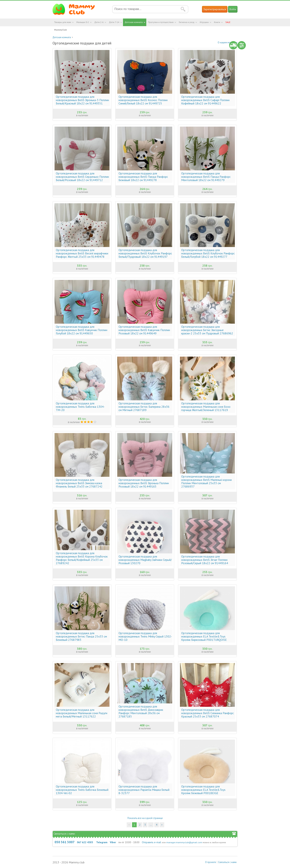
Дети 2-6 (99, 22)
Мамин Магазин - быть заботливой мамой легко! (76, 9)
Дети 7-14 (114, 22)
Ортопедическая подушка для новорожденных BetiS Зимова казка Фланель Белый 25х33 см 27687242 (79, 483)
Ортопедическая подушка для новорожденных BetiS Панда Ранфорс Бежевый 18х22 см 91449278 (143, 177)
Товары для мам (63, 22)
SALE (228, 22)
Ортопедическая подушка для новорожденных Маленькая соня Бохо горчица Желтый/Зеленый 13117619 (206, 407)
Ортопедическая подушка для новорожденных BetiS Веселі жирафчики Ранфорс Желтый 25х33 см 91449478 (82, 253)
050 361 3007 (65, 842)
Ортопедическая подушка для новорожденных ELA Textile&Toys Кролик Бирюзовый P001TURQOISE (204, 636)
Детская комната (134, 22)
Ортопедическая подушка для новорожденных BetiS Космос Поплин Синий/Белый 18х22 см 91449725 (143, 100)
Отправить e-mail (151, 842)
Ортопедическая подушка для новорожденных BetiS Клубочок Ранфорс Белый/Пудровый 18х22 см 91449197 (145, 253)
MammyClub (60, 30)
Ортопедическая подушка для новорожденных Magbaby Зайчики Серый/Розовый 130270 (145, 560)
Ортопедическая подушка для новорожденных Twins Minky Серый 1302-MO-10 (145, 636)
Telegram (102, 842)
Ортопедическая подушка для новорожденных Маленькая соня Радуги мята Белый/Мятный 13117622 (82, 713)
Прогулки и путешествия (161, 22)
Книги (217, 22)
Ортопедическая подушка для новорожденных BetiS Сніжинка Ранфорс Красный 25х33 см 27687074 (208, 713)
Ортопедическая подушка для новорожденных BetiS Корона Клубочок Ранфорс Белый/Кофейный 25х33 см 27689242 (82, 558)
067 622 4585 (85, 842)
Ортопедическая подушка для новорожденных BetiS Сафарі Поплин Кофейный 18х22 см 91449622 (205, 100)
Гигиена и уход (187, 22)
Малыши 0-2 (83, 22)
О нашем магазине (228, 42)
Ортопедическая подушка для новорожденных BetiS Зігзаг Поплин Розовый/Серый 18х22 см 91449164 (205, 560)
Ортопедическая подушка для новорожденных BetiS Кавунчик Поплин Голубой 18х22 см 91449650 (82, 330)
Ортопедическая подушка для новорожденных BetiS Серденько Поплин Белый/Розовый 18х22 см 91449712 (82, 177)
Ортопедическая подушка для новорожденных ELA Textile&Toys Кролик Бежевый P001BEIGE (203, 790)
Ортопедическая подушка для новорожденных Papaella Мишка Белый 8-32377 (144, 790)
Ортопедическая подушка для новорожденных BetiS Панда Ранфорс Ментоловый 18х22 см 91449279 (206, 177)
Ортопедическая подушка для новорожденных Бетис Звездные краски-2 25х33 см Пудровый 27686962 (207, 330)
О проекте (211, 862)
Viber (113, 842)
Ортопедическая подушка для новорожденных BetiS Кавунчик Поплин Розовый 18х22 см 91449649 (144, 330)
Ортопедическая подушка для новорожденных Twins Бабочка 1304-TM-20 (80, 407)
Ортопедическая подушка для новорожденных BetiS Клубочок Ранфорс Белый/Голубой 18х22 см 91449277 (208, 253)
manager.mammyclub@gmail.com (184, 842)
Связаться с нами (227, 862)
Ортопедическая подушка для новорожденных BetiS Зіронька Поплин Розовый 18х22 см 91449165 (144, 483)
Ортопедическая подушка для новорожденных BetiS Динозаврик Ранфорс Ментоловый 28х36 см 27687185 (141, 711)
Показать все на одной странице (145, 818)
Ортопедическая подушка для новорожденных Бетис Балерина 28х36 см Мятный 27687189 (144, 407)
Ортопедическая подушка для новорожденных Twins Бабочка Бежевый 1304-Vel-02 (82, 790)
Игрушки (204, 22)
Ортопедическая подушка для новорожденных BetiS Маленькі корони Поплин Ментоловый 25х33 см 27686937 (206, 481)
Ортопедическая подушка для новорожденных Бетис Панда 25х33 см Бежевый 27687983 (81, 636)
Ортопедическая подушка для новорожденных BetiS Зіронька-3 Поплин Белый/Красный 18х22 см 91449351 (82, 100)
